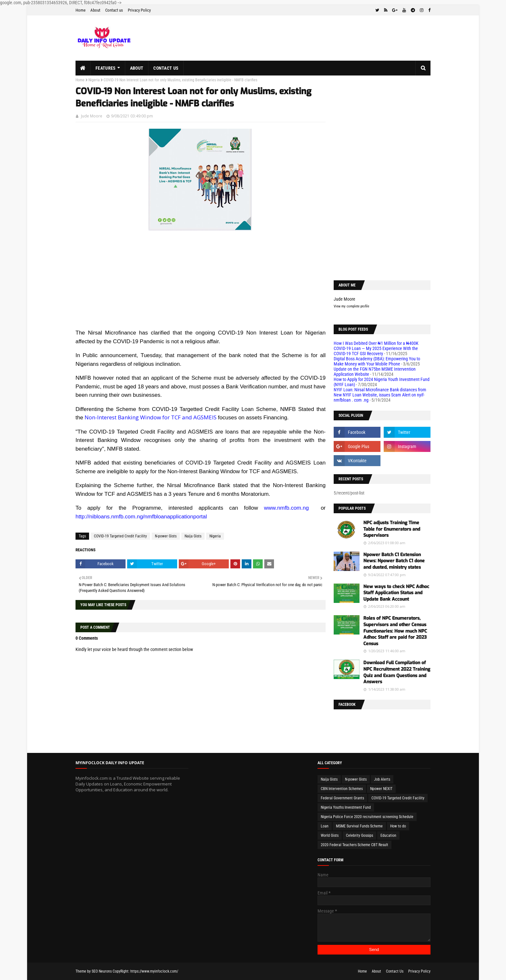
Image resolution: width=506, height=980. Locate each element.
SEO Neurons (102, 971)
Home (81, 10)
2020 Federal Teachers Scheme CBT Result (354, 845)
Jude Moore (92, 116)
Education (388, 835)
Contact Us (395, 971)
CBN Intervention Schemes (342, 789)
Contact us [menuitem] (166, 68)
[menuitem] (83, 68)
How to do (398, 826)
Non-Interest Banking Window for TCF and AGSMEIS (151, 417)
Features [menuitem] (106, 68)
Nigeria (94, 80)
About (95, 10)
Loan (325, 826)
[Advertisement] (201, 283)
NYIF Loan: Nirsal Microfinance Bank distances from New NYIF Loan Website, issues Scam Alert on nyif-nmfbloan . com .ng (380, 395)
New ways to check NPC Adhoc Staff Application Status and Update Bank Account (396, 593)
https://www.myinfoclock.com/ (154, 971)
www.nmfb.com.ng (286, 508)
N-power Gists (166, 536)
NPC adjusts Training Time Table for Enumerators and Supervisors (392, 529)
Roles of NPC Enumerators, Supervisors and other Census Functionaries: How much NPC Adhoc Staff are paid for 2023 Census (395, 631)
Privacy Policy (139, 10)
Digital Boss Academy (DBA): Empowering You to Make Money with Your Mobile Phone (377, 361)
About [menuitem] (137, 68)
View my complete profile (351, 306)
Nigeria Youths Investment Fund (346, 807)
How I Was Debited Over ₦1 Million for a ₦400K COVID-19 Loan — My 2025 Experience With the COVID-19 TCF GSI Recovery (376, 348)
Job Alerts (382, 779)
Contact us (114, 10)
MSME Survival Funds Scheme (359, 826)
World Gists (330, 835)
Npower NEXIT (381, 789)
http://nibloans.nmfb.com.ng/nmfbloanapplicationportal (141, 517)
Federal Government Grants (342, 798)
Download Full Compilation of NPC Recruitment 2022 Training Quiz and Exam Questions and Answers (397, 672)
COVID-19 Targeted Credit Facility (120, 536)
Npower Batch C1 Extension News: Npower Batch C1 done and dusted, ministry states (394, 561)
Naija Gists (193, 536)
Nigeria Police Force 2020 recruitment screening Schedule (367, 817)
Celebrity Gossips (359, 835)
